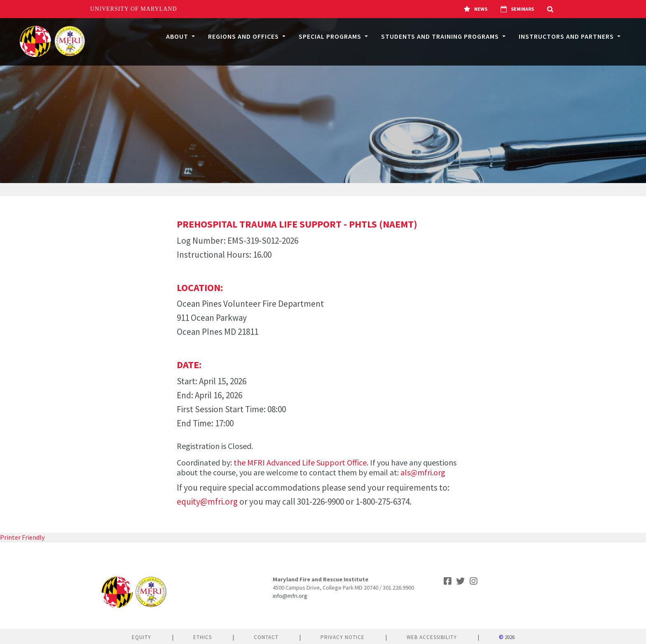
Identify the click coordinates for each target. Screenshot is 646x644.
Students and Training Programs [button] (441, 36)
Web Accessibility (432, 637)
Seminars (517, 9)
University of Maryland (134, 9)
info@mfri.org (290, 596)
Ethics (202, 637)
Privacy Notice (343, 637)
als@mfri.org (423, 472)
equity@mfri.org (207, 502)
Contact (266, 637)
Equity (142, 637)
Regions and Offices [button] (244, 36)
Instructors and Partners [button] (567, 36)
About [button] (178, 36)
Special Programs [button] (331, 36)
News (476, 9)
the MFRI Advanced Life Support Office (300, 462)
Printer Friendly (22, 537)
